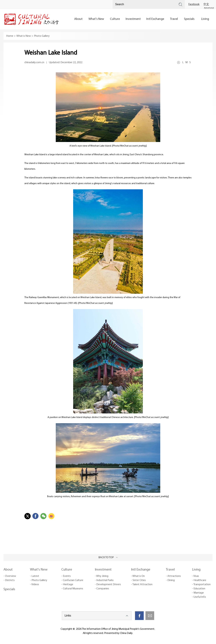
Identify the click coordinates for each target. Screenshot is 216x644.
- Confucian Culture (72, 580)
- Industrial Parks (104, 580)
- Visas (195, 576)
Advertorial (209, 8)
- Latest (35, 576)
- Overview (10, 576)
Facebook (194, 4)
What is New (24, 36)
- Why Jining (102, 576)
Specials (9, 589)
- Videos (34, 584)
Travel (170, 570)
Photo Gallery (42, 36)
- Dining (170, 580)
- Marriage (198, 593)
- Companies (102, 589)
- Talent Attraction (142, 584)
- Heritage (67, 584)
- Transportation (201, 584)
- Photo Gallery (39, 580)
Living (196, 570)
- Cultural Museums (72, 589)
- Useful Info (199, 597)
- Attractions (173, 576)
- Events (66, 576)
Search (180, 4)
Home (10, 36)
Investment (103, 570)
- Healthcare (199, 580)
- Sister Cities (138, 580)
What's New (39, 570)
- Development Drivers (108, 584)
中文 (206, 4)
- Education (199, 589)
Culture (67, 570)
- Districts (9, 580)
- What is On (138, 576)
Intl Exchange (141, 570)
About (8, 570)
